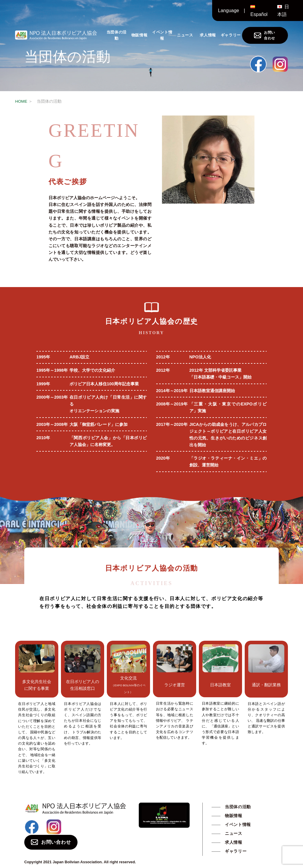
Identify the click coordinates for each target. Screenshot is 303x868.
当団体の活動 (117, 35)
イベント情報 (162, 35)
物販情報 (140, 35)
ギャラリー (231, 35)
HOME (21, 101)
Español (259, 14)
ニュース (185, 35)
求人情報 (208, 35)
